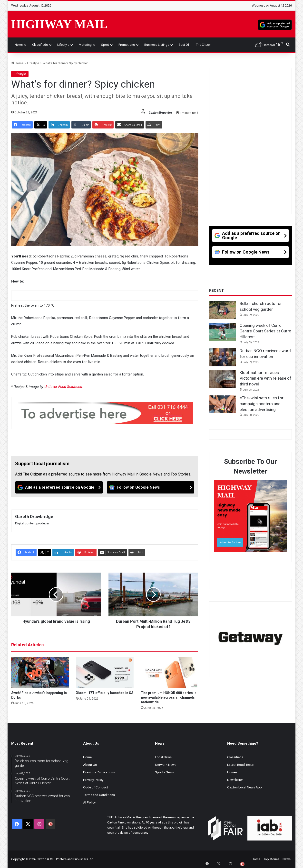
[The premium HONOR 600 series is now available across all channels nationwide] (170, 672)
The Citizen (204, 45)
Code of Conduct (96, 787)
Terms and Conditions (99, 795)
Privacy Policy (93, 780)
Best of (184, 45)
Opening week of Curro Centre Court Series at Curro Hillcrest (265, 331)
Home (17, 63)
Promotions (127, 45)
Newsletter (235, 780)
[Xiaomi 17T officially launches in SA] (105, 672)
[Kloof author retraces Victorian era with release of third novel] (223, 379)
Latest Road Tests (240, 765)
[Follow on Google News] (151, 487)
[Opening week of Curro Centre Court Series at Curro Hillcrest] (223, 332)
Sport (105, 45)
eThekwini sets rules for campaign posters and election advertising (262, 404)
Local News (163, 757)
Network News (166, 765)
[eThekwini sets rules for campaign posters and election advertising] (223, 404)
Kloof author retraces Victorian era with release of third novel (265, 378)
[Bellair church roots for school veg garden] (223, 310)
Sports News (164, 772)
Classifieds (40, 45)
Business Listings (157, 45)
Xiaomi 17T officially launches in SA (105, 693)
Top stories (271, 859)
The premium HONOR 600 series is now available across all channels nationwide (169, 697)
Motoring (85, 45)
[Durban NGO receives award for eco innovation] (223, 357)
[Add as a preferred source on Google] (275, 24)
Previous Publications (99, 772)
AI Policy (89, 802)
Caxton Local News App (244, 787)
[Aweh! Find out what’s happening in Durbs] (40, 672)
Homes (232, 772)
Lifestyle (63, 45)
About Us (90, 765)
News (19, 45)
